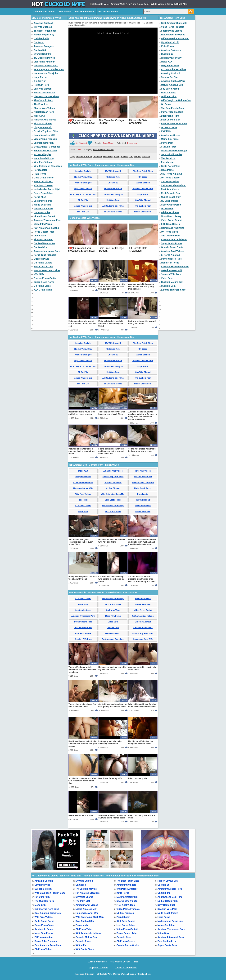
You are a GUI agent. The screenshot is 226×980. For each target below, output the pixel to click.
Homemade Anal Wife (45, 151)
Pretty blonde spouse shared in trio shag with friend (83, 578)
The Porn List (41, 104)
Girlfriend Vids (41, 38)
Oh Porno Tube (42, 212)
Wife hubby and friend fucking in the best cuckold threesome (142, 705)
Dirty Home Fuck (43, 127)
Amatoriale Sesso (43, 209)
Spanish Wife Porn (44, 143)
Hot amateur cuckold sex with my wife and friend (112, 668)
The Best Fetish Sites (45, 31)
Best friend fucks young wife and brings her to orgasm (82, 413)
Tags (73, 157)
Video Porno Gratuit (44, 216)
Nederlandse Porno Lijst (47, 189)
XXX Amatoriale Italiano (46, 228)
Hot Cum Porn (41, 85)
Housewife (108, 157)
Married (138, 157)
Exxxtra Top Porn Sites (46, 131)
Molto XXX (39, 116)
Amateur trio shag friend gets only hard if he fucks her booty (83, 285)
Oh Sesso (39, 42)
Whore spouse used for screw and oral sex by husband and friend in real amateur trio (142, 542)
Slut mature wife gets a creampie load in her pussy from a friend (81, 542)
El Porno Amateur (43, 239)
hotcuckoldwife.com (85, 974)
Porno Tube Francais (45, 255)
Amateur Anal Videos (45, 120)
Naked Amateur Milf (44, 135)
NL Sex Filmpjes (42, 154)
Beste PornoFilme (43, 193)
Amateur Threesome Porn (47, 220)
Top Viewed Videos (108, 12)
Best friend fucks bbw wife (81, 815)
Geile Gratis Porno (44, 178)
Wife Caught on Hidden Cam (49, 69)
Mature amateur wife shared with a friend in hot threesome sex (82, 324)
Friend (117, 157)
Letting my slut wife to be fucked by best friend (110, 743)
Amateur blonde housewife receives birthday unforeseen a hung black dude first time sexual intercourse (142, 415)
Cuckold (146, 157)
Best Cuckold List (43, 267)
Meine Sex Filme (43, 205)
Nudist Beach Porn (44, 112)
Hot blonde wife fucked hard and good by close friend (141, 743)
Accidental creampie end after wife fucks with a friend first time (82, 781)
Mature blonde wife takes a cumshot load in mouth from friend (81, 451)
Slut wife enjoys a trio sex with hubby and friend (142, 322)
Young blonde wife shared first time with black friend (82, 705)
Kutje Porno (40, 77)
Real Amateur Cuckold (103, 150)
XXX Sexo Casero (43, 185)
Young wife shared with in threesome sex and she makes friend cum (82, 670)
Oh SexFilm (40, 81)
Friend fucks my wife (138, 778)
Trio (131, 157)
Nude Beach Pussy (44, 158)
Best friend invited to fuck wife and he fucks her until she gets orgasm (83, 744)
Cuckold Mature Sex (45, 243)
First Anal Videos (43, 124)
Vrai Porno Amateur (44, 62)
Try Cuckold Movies (44, 58)
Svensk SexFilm (42, 54)
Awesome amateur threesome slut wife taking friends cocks (112, 817)
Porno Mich (40, 197)
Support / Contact (99, 968)
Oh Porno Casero (43, 263)
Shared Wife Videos (44, 108)
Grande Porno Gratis (45, 278)
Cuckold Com (41, 247)
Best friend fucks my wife (110, 778)
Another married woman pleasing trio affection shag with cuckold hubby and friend (142, 579)
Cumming (97, 157)
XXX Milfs (39, 274)
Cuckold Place (41, 259)
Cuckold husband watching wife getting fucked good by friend (111, 579)
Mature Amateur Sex (45, 93)
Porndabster (40, 170)
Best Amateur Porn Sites (47, 270)
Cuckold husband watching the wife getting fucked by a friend (113, 705)
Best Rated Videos (85, 12)
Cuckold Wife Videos (44, 12)
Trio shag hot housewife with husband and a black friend (112, 413)
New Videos (65, 12)
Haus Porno (40, 174)
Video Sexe (40, 236)
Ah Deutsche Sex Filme (46, 96)
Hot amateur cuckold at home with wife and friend (112, 541)
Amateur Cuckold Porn (46, 66)
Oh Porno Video (42, 286)
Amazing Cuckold (43, 23)
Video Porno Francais (45, 139)
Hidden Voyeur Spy (44, 35)
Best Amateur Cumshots (47, 147)
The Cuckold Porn (43, 100)
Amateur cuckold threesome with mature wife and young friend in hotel (141, 287)
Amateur (124, 157)
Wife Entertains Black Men (48, 166)
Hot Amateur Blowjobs (46, 73)
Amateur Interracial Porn (47, 251)
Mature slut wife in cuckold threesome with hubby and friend (111, 324)
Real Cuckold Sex (43, 182)
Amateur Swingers (44, 46)
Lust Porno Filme (43, 201)
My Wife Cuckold (43, 27)
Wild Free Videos (43, 162)
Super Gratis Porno (44, 282)
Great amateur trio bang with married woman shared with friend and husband (111, 287)
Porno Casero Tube (44, 232)
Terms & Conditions (126, 968)
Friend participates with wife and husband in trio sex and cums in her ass (111, 451)
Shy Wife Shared (43, 89)
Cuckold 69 (40, 50)
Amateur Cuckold (84, 157)
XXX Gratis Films (43, 290)
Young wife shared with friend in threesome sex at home (142, 450)
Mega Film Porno (43, 224)
